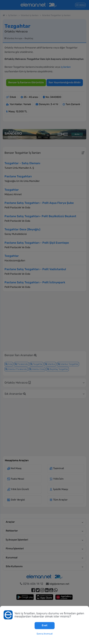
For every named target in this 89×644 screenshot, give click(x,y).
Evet (45, 626)
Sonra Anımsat (45, 634)
